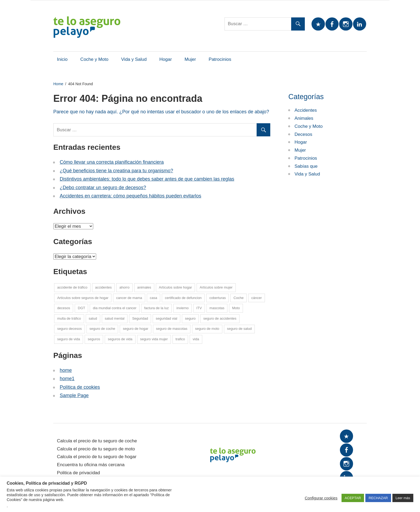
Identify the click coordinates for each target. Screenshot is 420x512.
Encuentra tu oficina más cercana (91, 465)
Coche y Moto (94, 59)
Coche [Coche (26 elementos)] (239, 298)
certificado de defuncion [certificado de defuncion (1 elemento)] (183, 298)
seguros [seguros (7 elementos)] (94, 339)
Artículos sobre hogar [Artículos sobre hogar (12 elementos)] (175, 287)
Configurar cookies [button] (321, 498)
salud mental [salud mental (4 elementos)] (115, 318)
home (66, 370)
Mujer (190, 59)
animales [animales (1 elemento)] (144, 287)
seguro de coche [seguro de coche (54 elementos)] (102, 329)
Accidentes (306, 110)
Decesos (303, 134)
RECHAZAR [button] (378, 498)
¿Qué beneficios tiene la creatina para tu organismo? (116, 171)
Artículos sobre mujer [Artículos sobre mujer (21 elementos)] (216, 287)
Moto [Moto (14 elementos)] (236, 308)
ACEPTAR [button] (353, 498)
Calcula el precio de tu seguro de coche (97, 441)
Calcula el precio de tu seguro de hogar (97, 457)
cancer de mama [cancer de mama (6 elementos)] (129, 298)
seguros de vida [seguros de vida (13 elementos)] (120, 339)
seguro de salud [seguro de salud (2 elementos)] (239, 329)
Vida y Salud (134, 59)
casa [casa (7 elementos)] (153, 298)
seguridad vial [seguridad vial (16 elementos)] (166, 318)
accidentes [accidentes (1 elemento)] (103, 287)
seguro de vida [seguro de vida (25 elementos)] (68, 339)
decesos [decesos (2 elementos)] (63, 308)
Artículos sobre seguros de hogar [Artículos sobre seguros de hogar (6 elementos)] (83, 298)
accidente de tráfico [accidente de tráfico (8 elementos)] (72, 287)
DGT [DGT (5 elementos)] (82, 308)
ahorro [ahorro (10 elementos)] (125, 287)
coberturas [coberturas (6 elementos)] (218, 298)
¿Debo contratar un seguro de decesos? (103, 188)
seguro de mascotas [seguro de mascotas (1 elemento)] (172, 329)
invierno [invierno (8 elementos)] (183, 308)
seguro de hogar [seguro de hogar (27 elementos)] (136, 329)
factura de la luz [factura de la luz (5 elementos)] (156, 308)
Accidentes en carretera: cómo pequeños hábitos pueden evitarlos (130, 196)
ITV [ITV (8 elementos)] (199, 308)
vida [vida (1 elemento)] (196, 339)
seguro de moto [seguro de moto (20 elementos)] (207, 329)
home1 (67, 379)
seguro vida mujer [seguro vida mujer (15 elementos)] (154, 339)
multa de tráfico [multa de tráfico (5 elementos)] (69, 318)
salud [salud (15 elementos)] (93, 318)
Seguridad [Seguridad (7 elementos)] (140, 318)
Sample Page (74, 395)
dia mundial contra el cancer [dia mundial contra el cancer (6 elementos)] (115, 308)
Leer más (403, 498)
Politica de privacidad (79, 473)
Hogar (166, 59)
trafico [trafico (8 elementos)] (180, 339)
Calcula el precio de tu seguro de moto (96, 449)
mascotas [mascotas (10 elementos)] (217, 308)
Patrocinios (220, 59)
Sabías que (306, 166)
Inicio (62, 59)
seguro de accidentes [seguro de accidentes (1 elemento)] (220, 318)
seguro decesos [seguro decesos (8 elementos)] (69, 329)
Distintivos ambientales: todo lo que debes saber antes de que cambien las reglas (147, 179)
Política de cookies (80, 387)
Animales (304, 118)
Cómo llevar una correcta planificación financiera (112, 162)
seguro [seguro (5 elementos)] (190, 318)
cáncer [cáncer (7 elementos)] (256, 298)
